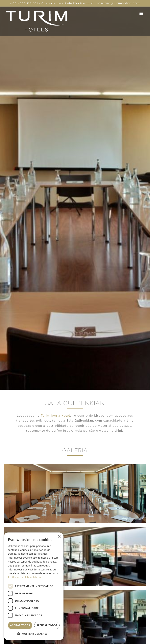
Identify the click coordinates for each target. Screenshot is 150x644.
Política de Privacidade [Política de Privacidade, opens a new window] (25, 577)
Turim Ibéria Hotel (56, 416)
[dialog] (34, 586)
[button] (34, 634)
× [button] (59, 537)
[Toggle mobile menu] (142, 13)
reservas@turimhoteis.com (118, 3)
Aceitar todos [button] (20, 625)
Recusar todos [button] (47, 625)
